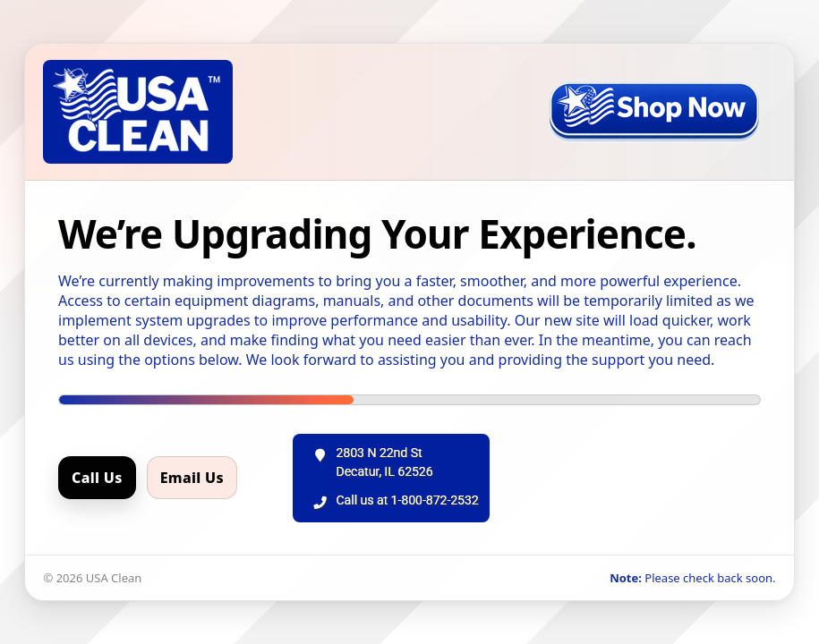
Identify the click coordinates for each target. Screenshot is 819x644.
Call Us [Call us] (97, 478)
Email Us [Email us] (192, 478)
